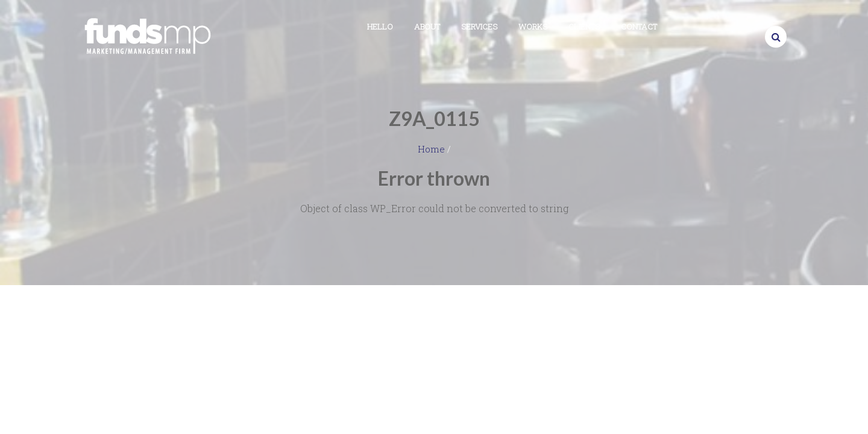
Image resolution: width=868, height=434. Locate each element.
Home (431, 149)
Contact (639, 27)
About (427, 27)
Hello (380, 27)
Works (533, 27)
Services (479, 27)
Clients (584, 27)
